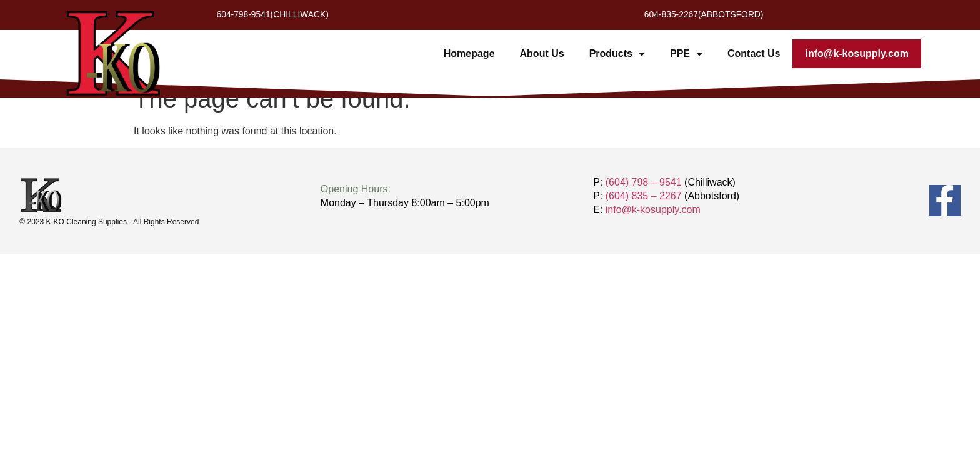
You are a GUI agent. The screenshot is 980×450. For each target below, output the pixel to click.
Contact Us (754, 54)
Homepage (469, 54)
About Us (542, 54)
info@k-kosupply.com (857, 54)
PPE (686, 54)
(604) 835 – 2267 (644, 196)
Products (617, 54)
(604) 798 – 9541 (644, 182)
